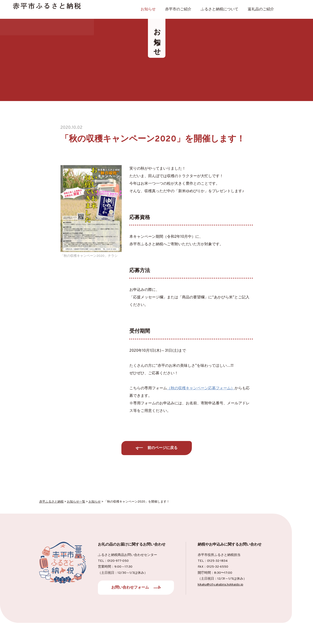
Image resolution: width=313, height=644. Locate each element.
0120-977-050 (118, 561)
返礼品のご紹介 (261, 9)
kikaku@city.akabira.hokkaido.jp (220, 585)
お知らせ (148, 9)
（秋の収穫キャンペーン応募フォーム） (201, 388)
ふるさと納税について (220, 9)
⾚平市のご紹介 (178, 9)
